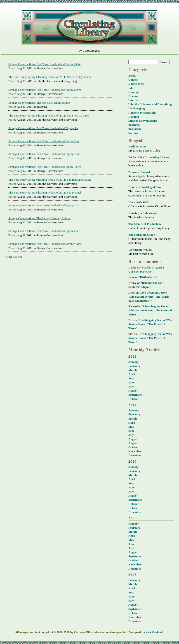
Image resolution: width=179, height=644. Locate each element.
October (133, 399)
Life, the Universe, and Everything (150, 104)
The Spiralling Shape (142, 235)
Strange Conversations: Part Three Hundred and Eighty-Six (43, 128)
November (135, 451)
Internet (134, 100)
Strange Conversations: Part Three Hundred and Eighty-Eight (45, 64)
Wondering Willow (140, 250)
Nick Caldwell (154, 632)
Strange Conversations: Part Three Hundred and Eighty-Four (44, 154)
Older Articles (14, 257)
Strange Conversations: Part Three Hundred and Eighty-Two (44, 205)
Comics (133, 80)
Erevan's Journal (139, 172)
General (133, 96)
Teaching (134, 125)
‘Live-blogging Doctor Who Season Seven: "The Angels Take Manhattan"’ (149, 297)
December (135, 455)
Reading (134, 117)
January (134, 362)
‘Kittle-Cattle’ (148, 277)
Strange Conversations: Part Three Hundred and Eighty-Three (45, 167)
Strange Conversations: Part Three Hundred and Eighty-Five (44, 141)
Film (131, 88)
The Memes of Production (145, 224)
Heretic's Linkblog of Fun (145, 187)
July (131, 386)
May (131, 378)
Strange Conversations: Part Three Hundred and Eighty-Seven (45, 90)
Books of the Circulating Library (149, 157)
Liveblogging (137, 108)
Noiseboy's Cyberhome (143, 213)
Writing (133, 133)
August (133, 391)
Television (135, 129)
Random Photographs (142, 113)
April (132, 374)
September (135, 395)
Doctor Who (136, 84)
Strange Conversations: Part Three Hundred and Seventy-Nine (45, 244)
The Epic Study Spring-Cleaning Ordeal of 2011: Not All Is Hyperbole (50, 77)
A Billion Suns (137, 146)
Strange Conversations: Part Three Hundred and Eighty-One (44, 231)
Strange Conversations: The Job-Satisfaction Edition (39, 103)
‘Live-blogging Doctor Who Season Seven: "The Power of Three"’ (150, 310)
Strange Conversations (143, 121)
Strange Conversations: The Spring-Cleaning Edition (39, 218)
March (133, 370)
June (131, 382)
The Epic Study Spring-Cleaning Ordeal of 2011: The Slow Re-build (49, 115)
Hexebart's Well (138, 202)
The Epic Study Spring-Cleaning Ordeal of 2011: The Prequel (45, 192)
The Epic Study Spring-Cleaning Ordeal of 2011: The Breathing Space (50, 180)
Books (132, 76)
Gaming (133, 92)
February (134, 366)
